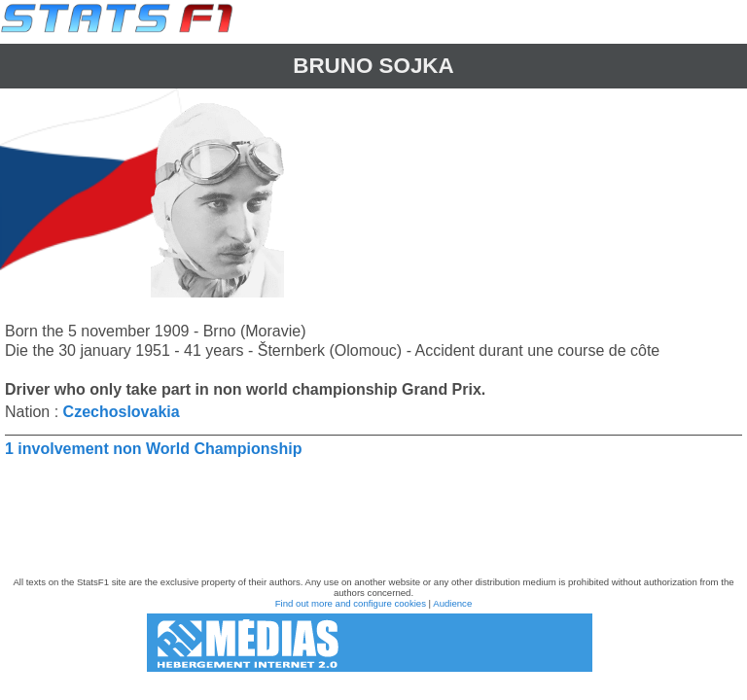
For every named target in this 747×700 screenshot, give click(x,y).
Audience (452, 603)
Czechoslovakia (122, 412)
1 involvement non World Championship (154, 449)
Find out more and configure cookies (351, 603)
